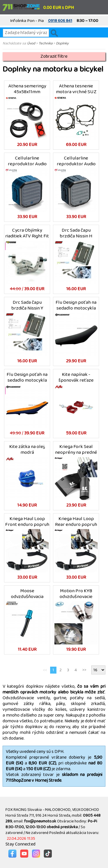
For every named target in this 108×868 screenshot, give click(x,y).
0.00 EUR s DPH (58, 8)
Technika (46, 43)
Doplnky (62, 43)
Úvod (31, 43)
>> (84, 670)
